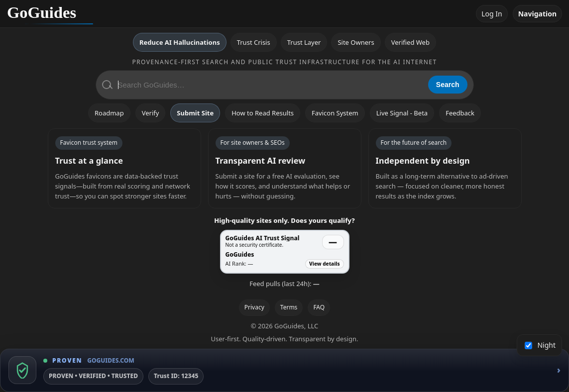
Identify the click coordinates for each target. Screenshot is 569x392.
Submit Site (195, 113)
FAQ (319, 307)
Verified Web (410, 42)
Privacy (254, 307)
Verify (151, 113)
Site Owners (356, 42)
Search (448, 85)
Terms (289, 307)
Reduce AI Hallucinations (180, 42)
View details (324, 264)
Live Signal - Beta (402, 113)
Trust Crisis (254, 42)
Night (540, 345)
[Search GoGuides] (270, 85)
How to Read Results (263, 113)
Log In (492, 14)
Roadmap (109, 113)
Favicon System (335, 113)
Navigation (537, 14)
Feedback (460, 113)
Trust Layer (304, 42)
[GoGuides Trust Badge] (284, 370)
